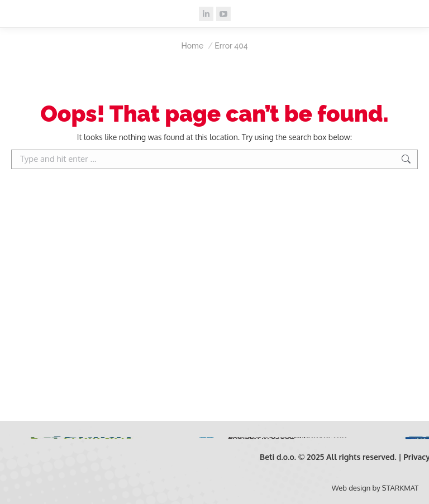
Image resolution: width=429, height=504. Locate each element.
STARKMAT (400, 488)
